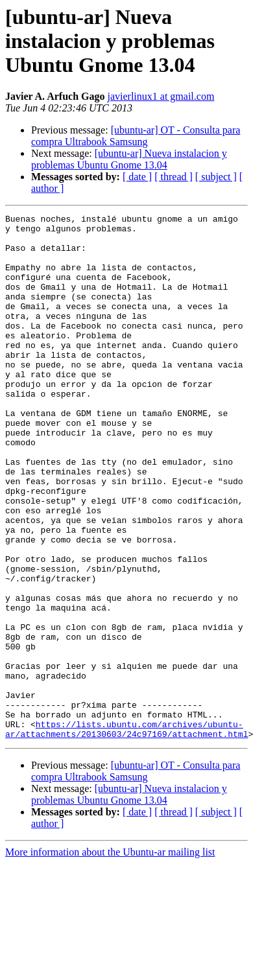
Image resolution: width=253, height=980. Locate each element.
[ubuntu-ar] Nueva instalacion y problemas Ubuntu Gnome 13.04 (129, 159)
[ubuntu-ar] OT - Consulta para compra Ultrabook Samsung (136, 136)
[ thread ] (174, 177)
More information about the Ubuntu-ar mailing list (110, 957)
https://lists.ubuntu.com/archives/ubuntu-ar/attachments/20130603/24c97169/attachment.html (126, 833)
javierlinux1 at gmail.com (161, 96)
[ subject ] (216, 177)
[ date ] (137, 177)
